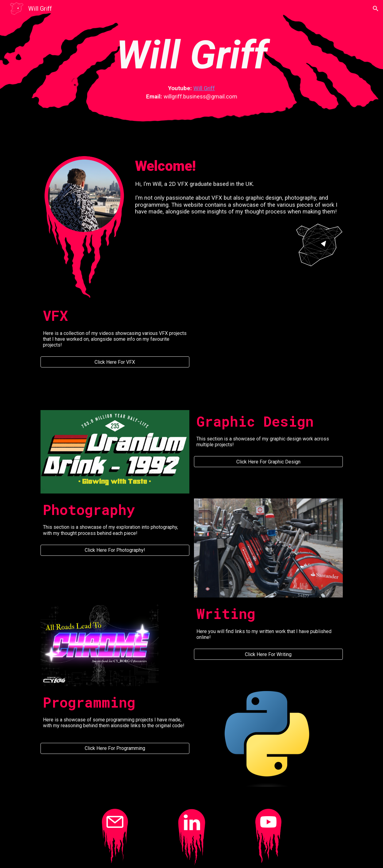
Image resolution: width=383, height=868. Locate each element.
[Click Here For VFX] (115, 362)
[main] (192, 55)
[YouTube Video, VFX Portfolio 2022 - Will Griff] (268, 346)
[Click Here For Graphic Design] (268, 462)
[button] (376, 9)
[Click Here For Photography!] (115, 550)
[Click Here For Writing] (268, 654)
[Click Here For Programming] (115, 748)
